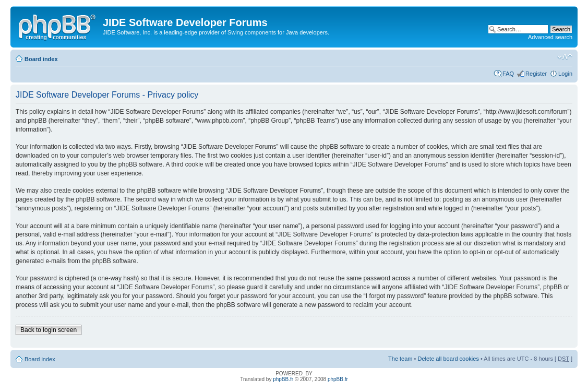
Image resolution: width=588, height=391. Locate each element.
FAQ (508, 74)
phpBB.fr (283, 379)
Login (565, 74)
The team (400, 359)
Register (536, 74)
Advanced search (550, 37)
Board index (41, 59)
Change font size (565, 57)
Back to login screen (49, 330)
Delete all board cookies (448, 359)
